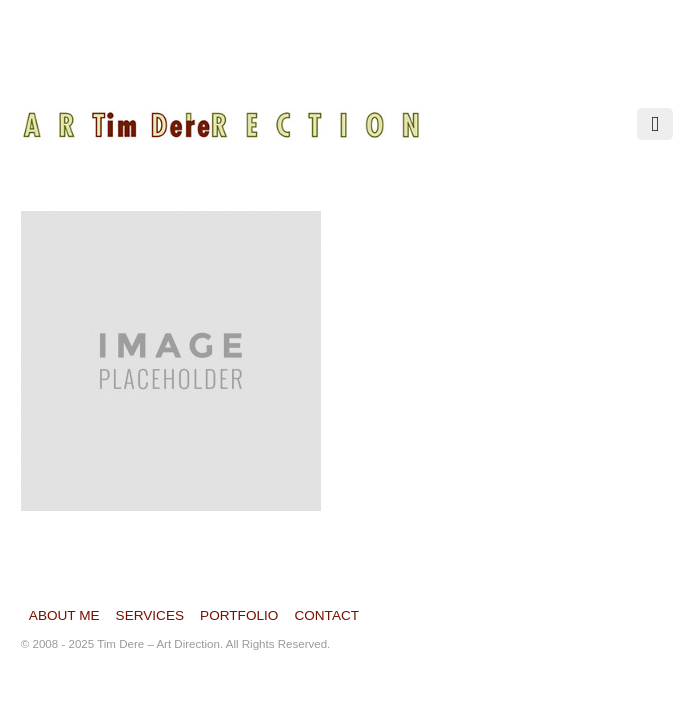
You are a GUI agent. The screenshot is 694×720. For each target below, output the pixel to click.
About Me (64, 614)
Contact (326, 614)
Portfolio (239, 614)
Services (150, 614)
